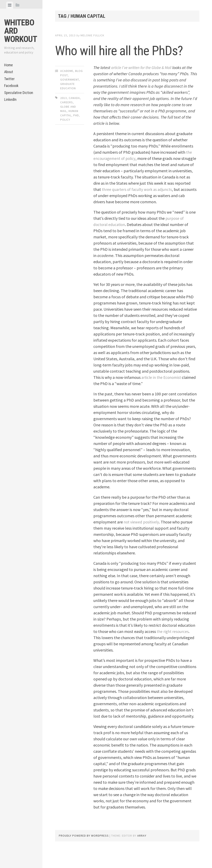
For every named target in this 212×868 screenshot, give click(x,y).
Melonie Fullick (92, 35)
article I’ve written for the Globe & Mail (144, 86)
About (9, 72)
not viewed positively (142, 540)
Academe (67, 89)
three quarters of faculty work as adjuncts (155, 207)
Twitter (9, 79)
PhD (76, 133)
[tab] (10, 5)
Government (70, 98)
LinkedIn (10, 99)
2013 (64, 116)
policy (65, 138)
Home (8, 65)
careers (67, 120)
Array (142, 854)
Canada (74, 116)
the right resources (173, 650)
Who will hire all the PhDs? (116, 59)
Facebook (11, 86)
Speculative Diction (19, 93)
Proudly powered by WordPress (84, 854)
